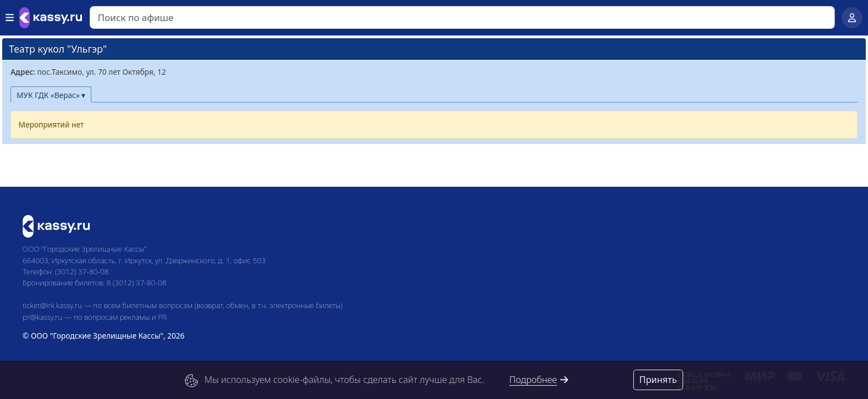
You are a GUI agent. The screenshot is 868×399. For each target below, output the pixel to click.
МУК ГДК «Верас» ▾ (51, 95)
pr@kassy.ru (43, 317)
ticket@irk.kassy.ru (52, 305)
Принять (658, 380)
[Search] (462, 17)
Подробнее (539, 380)
